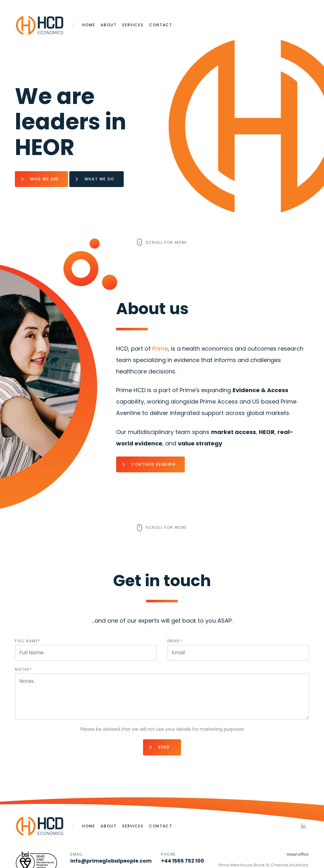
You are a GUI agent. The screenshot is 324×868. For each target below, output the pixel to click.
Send (164, 747)
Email (174, 641)
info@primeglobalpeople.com (111, 861)
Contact (161, 25)
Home (89, 25)
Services (133, 25)
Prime (160, 349)
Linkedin (303, 826)
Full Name (26, 641)
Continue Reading (154, 464)
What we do (100, 179)
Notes (22, 669)
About (109, 25)
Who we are (44, 179)
